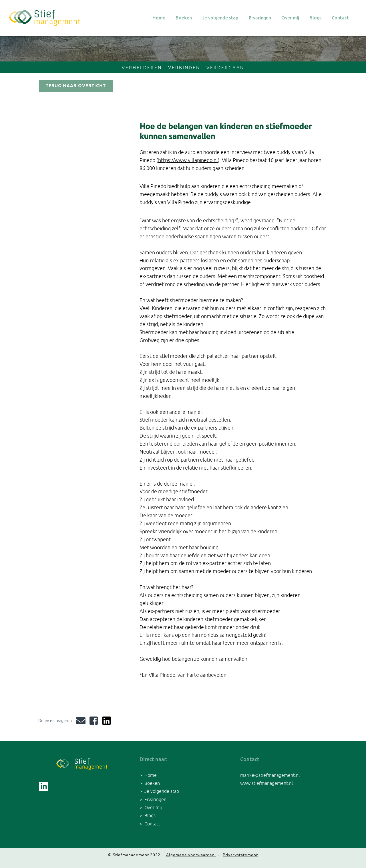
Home (159, 18)
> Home (148, 775)
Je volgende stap (220, 18)
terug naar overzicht (76, 86)
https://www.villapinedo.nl (188, 160)
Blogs (315, 18)
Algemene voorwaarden (191, 855)
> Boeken (150, 783)
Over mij (290, 18)
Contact (340, 18)
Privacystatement (240, 855)
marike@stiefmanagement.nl (270, 775)
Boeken (184, 18)
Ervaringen (260, 18)
